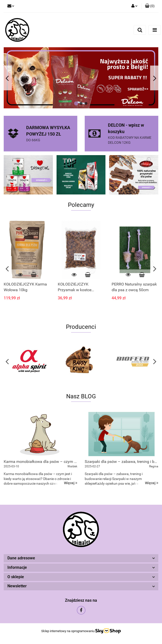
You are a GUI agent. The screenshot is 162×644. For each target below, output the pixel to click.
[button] (150, 6)
